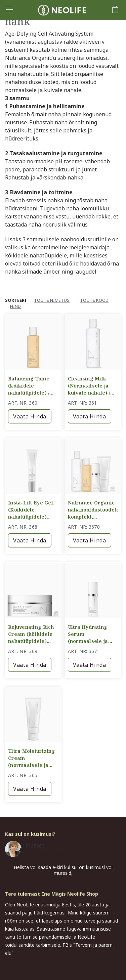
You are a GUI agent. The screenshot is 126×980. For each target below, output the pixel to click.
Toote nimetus (52, 300)
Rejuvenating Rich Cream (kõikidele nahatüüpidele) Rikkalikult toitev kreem (31, 634)
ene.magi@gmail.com (49, 853)
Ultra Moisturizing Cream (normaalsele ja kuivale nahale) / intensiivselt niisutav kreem (32, 758)
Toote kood (94, 300)
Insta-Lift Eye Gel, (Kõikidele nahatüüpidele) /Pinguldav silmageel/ (31, 510)
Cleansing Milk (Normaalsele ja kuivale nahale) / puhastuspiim (89, 386)
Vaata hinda (30, 416)
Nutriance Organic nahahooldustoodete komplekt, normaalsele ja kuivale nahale (93, 510)
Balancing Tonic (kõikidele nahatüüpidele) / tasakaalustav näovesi (29, 386)
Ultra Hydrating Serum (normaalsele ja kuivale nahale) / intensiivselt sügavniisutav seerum (89, 634)
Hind (15, 306)
